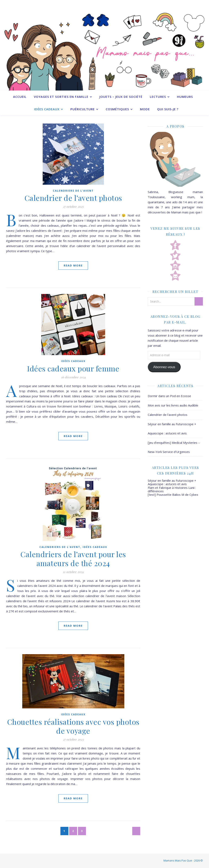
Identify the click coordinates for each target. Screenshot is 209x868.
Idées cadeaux (47, 109)
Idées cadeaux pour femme (73, 368)
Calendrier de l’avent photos (73, 198)
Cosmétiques (117, 109)
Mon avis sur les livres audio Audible (173, 405)
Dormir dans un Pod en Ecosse (169, 396)
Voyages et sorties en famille (61, 97)
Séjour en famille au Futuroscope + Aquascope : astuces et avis (172, 482)
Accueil (20, 97)
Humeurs (185, 97)
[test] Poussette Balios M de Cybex (173, 495)
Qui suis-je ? (168, 109)
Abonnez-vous (164, 367)
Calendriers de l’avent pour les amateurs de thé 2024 (73, 559)
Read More (73, 265)
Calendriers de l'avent (73, 191)
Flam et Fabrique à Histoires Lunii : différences (172, 489)
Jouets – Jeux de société (121, 97)
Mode (145, 109)
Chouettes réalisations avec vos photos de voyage (73, 726)
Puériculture (83, 109)
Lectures (158, 97)
